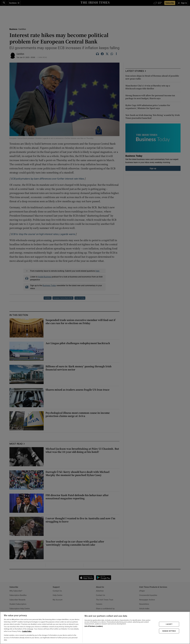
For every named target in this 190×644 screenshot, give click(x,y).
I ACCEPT (169, 624)
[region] (95, 628)
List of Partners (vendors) (94, 626)
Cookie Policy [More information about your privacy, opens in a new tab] (27, 631)
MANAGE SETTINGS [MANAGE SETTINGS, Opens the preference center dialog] (169, 631)
